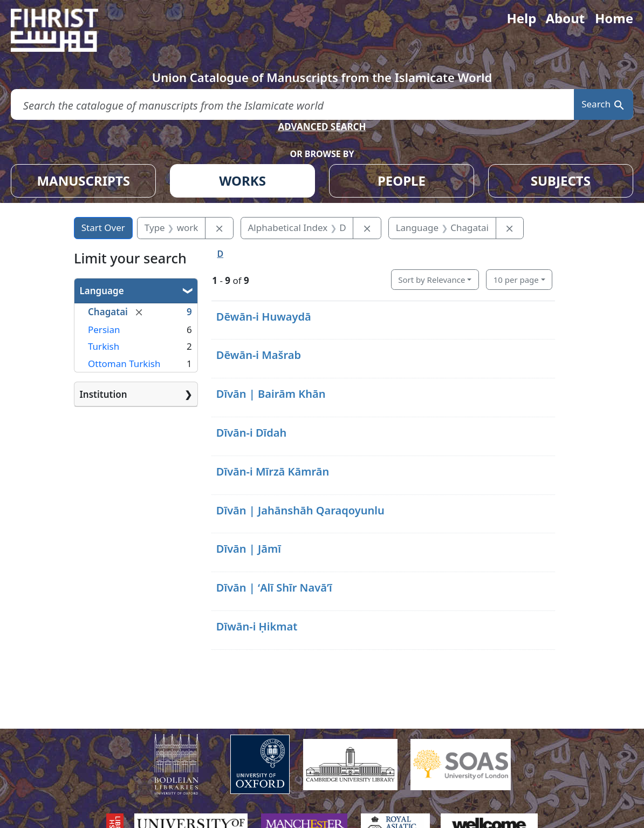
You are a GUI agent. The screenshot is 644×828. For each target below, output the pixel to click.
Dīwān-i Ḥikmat (257, 626)
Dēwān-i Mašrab (259, 355)
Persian (104, 330)
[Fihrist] (65, 30)
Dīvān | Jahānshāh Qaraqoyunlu (300, 510)
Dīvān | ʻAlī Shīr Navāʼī (274, 588)
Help (521, 18)
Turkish (104, 346)
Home (614, 18)
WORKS (242, 181)
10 (516, 280)
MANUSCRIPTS (83, 181)
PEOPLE (402, 181)
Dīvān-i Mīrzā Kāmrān (273, 471)
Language (102, 291)
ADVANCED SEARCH (322, 127)
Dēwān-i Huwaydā (264, 317)
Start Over (103, 228)
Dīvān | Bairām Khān (271, 394)
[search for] (292, 104)
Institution (104, 394)
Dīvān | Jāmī (249, 549)
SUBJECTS (561, 181)
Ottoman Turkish (124, 364)
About (565, 18)
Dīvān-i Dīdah (252, 433)
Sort (431, 280)
